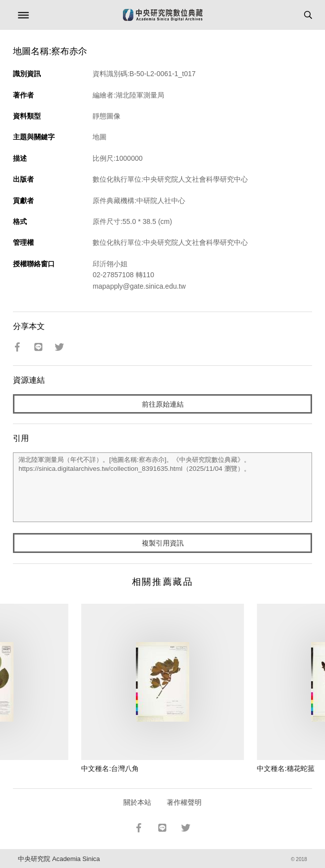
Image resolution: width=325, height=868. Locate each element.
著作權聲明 (184, 802)
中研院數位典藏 (163, 15)
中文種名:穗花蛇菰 (286, 768)
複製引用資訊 (163, 543)
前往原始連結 (163, 404)
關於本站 (137, 802)
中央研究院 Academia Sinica (59, 859)
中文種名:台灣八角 (110, 768)
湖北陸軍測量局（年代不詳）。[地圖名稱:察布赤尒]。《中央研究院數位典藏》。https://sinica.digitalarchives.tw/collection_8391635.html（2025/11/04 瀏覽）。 (162, 487)
